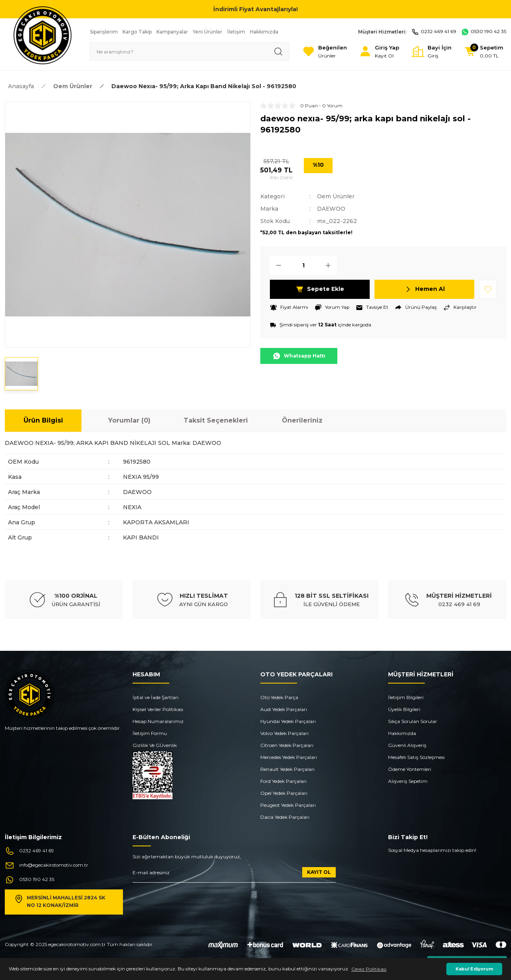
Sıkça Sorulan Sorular (413, 721)
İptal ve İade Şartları (155, 697)
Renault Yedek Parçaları (287, 769)
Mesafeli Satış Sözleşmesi (416, 757)
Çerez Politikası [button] (369, 969)
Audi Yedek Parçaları (284, 709)
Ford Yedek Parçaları (283, 781)
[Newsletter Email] (234, 875)
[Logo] (43, 35)
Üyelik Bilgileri (404, 709)
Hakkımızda (402, 733)
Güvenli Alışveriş (407, 745)
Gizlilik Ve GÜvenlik (155, 745)
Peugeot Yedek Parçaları (288, 805)
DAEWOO (331, 208)
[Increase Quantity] (331, 265)
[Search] (189, 51)
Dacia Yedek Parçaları (285, 817)
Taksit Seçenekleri (216, 420)
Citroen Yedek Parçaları (287, 745)
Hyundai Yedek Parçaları (288, 721)
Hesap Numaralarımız (158, 721)
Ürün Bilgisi (43, 420)
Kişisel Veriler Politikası (158, 709)
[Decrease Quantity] (276, 265)
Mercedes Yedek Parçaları (289, 757)
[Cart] (483, 52)
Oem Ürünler (336, 196)
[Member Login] (378, 52)
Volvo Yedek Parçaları (284, 733)
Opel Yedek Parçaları (284, 793)
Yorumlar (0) (129, 420)
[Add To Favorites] (488, 288)
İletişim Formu (150, 733)
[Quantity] (303, 265)
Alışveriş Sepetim (408, 781)
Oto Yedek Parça (279, 697)
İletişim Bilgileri (406, 697)
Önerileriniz (302, 420)
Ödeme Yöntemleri (410, 769)
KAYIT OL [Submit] (319, 872)
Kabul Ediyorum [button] (474, 969)
